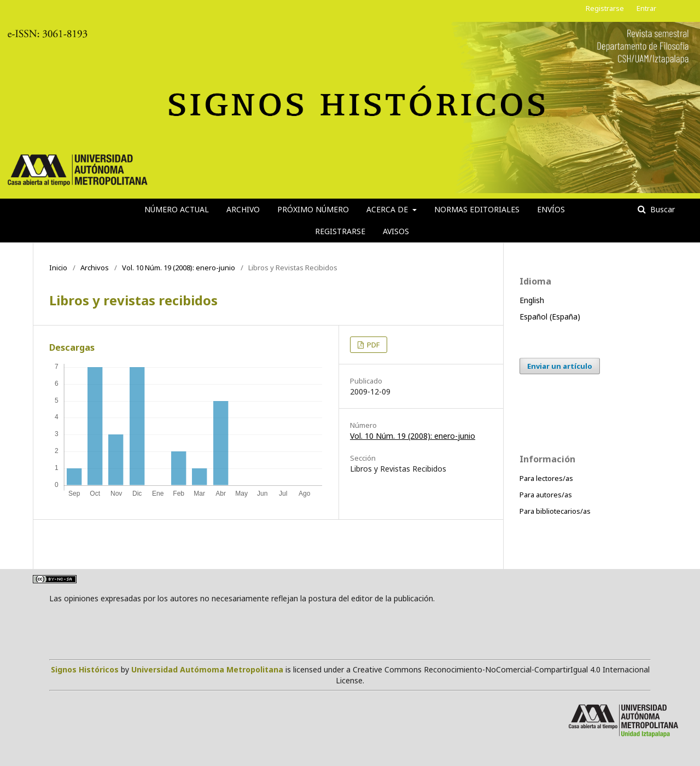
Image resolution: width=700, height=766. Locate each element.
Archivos (95, 268)
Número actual (177, 209)
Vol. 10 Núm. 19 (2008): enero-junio (179, 268)
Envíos (551, 209)
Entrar (646, 8)
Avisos (396, 231)
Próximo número (313, 209)
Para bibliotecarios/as (555, 511)
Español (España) (550, 317)
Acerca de (388, 209)
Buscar (661, 209)
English (532, 300)
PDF (372, 345)
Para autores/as (546, 495)
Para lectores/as (546, 478)
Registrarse (340, 231)
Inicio (58, 268)
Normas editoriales (477, 209)
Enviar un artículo (560, 366)
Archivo (243, 209)
